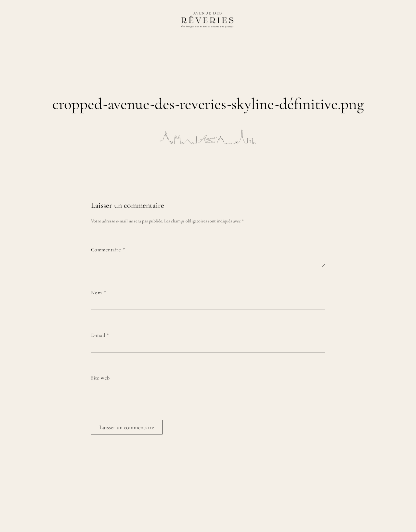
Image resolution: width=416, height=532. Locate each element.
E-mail (100, 335)
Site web (100, 378)
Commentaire (108, 250)
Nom (98, 293)
